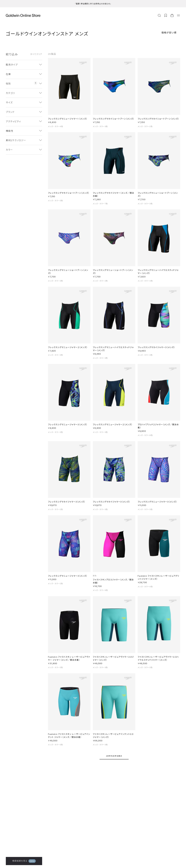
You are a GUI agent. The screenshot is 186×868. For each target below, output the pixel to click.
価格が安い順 (169, 32)
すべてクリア (36, 54)
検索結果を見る (24, 861)
